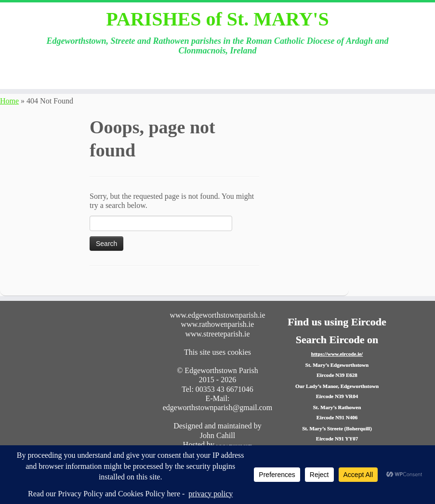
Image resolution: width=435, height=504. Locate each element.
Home (9, 101)
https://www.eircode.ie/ (337, 354)
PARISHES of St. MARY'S (217, 19)
